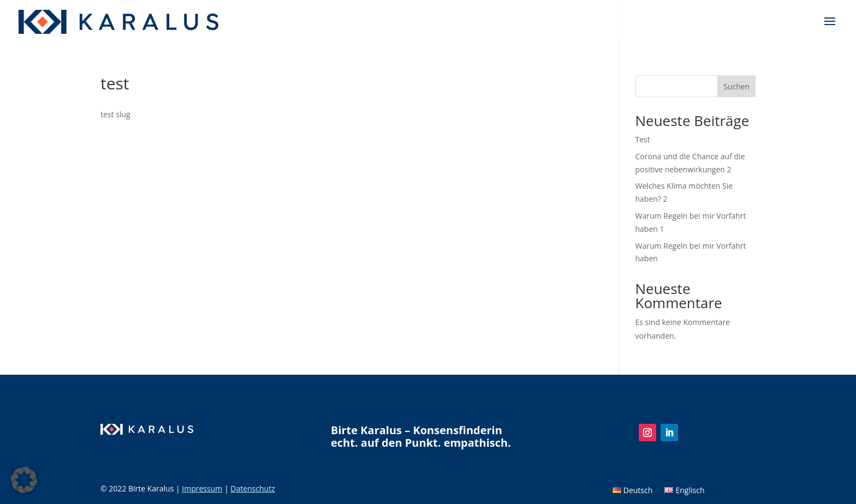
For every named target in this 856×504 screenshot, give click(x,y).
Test (643, 139)
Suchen (736, 86)
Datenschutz (252, 488)
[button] (24, 480)
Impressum (202, 488)
